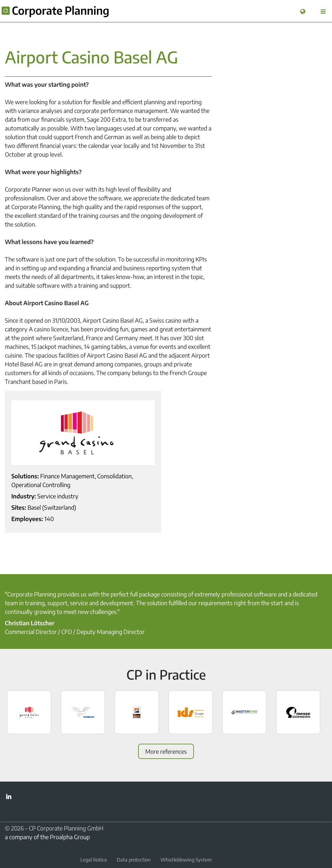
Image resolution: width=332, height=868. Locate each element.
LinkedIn (9, 796)
